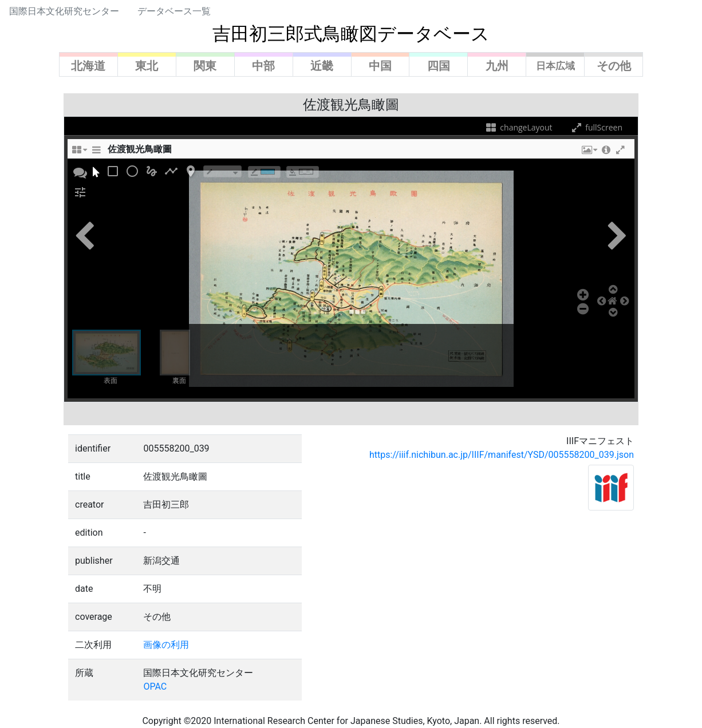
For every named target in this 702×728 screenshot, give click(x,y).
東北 (147, 66)
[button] (589, 153)
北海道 (88, 66)
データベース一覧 (174, 11)
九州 (497, 66)
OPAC (155, 687)
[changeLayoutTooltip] (79, 153)
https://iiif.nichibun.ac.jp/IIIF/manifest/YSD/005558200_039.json (502, 455)
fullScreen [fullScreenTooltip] (596, 127)
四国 (439, 66)
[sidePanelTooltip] (96, 153)
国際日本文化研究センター (64, 11)
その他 (614, 66)
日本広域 (555, 66)
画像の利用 (166, 645)
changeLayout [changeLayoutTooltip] (518, 127)
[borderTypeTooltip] (222, 171)
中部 (263, 66)
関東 (205, 66)
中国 (380, 66)
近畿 (322, 66)
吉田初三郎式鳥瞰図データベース (351, 34)
